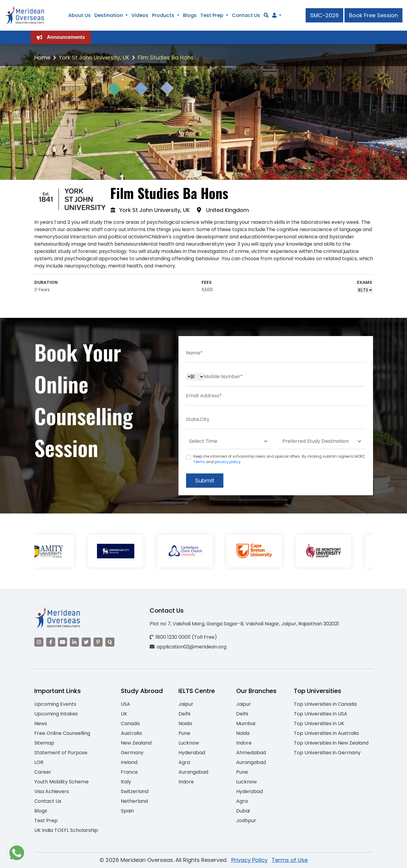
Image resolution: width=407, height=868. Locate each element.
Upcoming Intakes (56, 714)
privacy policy (228, 462)
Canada (130, 723)
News (41, 723)
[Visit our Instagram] (39, 642)
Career (43, 772)
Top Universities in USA (321, 714)
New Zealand (136, 743)
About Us (80, 15)
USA (125, 704)
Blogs (190, 15)
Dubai (243, 811)
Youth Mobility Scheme (61, 782)
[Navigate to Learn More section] (274, 15)
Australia (131, 733)
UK (124, 714)
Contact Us (246, 15)
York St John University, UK (94, 57)
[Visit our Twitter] (86, 642)
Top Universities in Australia (326, 733)
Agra (184, 762)
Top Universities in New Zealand (331, 743)
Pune (184, 733)
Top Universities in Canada (325, 704)
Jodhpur (246, 821)
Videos (140, 15)
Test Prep (212, 15)
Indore (186, 782)
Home (42, 57)
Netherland (134, 801)
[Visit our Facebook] (51, 642)
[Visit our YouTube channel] (63, 642)
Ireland (129, 762)
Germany (132, 753)
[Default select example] (229, 441)
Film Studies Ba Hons (166, 57)
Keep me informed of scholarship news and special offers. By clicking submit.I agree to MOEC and (279, 459)
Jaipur (186, 704)
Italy (126, 782)
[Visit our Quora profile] (110, 642)
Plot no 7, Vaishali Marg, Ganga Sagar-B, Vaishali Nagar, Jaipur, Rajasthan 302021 (244, 624)
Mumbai (246, 723)
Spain (127, 811)
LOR (39, 762)
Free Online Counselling (62, 733)
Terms (199, 462)
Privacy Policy (249, 860)
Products (163, 15)
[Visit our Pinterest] (98, 642)
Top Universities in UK (319, 723)
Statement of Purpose (61, 753)
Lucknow (189, 743)
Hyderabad (192, 753)
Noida (185, 723)
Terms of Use (290, 860)
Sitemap (44, 743)
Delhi (184, 714)
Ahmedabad (251, 753)
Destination (109, 15)
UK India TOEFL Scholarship (66, 830)
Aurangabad (193, 772)
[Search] (266, 15)
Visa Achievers (52, 791)
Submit (205, 481)
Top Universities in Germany (327, 753)
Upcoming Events (55, 704)
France (129, 772)
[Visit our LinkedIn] (74, 642)
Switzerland (135, 791)
